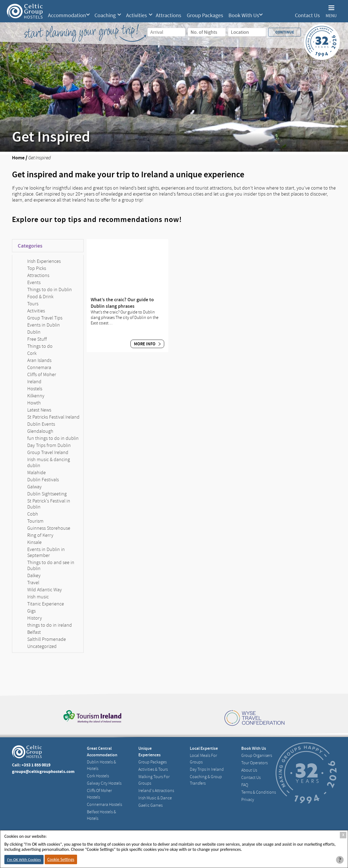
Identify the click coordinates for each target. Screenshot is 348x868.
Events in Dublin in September (46, 552)
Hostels (35, 389)
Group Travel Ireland (48, 452)
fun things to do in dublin (53, 438)
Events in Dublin (44, 325)
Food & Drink (40, 297)
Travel (33, 583)
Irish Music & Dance (155, 798)
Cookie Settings (61, 859)
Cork (32, 353)
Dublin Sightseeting (47, 494)
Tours (33, 304)
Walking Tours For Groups (154, 780)
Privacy (248, 800)
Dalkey (34, 575)
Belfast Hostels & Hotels (101, 815)
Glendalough (40, 431)
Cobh (33, 514)
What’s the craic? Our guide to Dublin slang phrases (122, 303)
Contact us (251, 778)
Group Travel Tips (45, 318)
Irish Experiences (44, 261)
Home (18, 158)
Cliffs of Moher (42, 374)
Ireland (34, 382)
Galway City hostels (104, 783)
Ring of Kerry (40, 535)
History (35, 618)
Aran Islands (39, 360)
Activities (136, 16)
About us (249, 770)
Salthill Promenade (47, 639)
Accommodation (67, 16)
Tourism (35, 521)
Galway (34, 487)
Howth (34, 403)
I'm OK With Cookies (24, 860)
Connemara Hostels (104, 805)
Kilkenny (36, 396)
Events (34, 282)
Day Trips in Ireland (207, 769)
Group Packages (205, 16)
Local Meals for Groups (203, 759)
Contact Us (307, 15)
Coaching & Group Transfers (206, 780)
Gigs (31, 611)
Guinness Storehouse (49, 528)
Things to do (40, 346)
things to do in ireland (50, 625)
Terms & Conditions (259, 792)
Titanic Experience (46, 604)
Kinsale (34, 542)
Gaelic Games (150, 805)
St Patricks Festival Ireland (53, 417)
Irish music (38, 597)
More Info (147, 344)
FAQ (245, 785)
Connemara (39, 367)
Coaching (105, 16)
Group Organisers (257, 756)
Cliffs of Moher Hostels (99, 794)
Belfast (34, 632)
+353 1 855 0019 (36, 765)
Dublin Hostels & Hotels (101, 765)
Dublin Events (41, 424)
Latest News (39, 410)
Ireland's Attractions (156, 791)
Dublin (34, 332)
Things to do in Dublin (50, 290)
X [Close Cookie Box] (343, 835)
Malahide (36, 473)
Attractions (168, 16)
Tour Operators (254, 763)
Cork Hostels (98, 776)
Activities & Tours (153, 769)
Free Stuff (37, 339)
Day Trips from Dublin (49, 445)
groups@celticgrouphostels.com (43, 771)
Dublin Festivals (43, 480)
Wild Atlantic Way (45, 590)
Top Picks (37, 268)
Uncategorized (42, 646)
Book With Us (244, 16)
